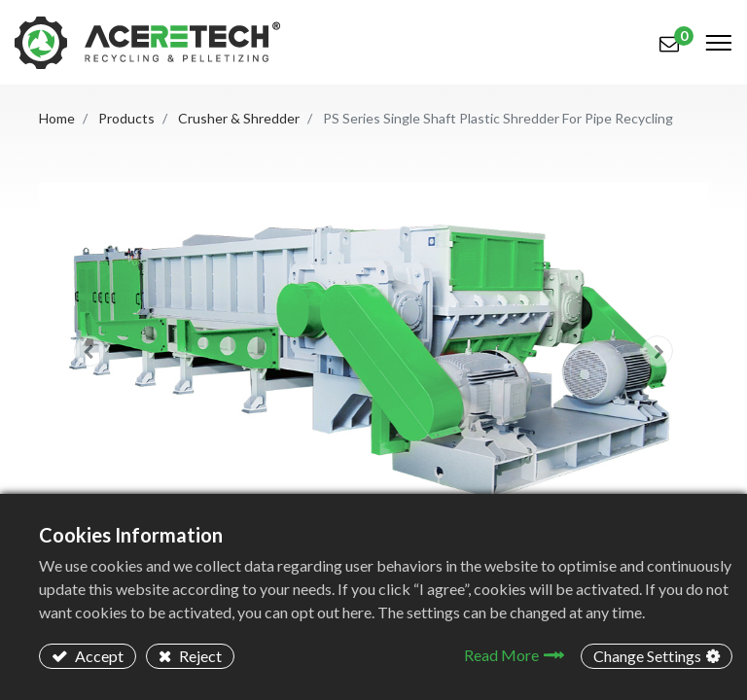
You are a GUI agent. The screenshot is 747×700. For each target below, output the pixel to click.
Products (126, 118)
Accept (98, 656)
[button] (89, 351)
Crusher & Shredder (239, 118)
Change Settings (647, 656)
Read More (501, 655)
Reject (199, 656)
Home (57, 118)
